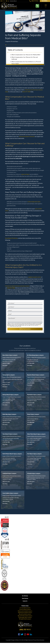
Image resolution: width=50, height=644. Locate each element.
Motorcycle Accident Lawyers (25, 611)
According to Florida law (11, 238)
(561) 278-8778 (6, 402)
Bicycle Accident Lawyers (25, 614)
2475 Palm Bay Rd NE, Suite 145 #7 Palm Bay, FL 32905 (10, 419)
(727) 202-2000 (31, 363)
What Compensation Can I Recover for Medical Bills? (26, 55)
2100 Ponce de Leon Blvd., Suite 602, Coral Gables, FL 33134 (11, 498)
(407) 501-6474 (31, 481)
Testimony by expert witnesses (27, 136)
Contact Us (25, 601)
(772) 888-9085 (31, 422)
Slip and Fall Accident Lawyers (25, 615)
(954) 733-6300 (31, 402)
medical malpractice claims (34, 202)
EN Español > (45, 1)
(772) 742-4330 (6, 442)
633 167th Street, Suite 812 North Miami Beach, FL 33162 (9, 459)
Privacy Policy (36, 640)
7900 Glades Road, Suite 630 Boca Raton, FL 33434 (9, 360)
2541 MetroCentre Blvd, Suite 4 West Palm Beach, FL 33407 (34, 439)
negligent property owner (34, 277)
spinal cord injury (25, 174)
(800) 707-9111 (34, 1)
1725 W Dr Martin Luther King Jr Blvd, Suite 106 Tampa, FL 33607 (12, 380)
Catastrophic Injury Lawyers (25, 617)
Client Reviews (25, 598)
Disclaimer (42, 640)
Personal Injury (14, 41)
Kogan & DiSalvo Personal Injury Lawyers (12, 357)
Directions (5, 365)
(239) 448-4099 (31, 461)
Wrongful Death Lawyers (25, 619)
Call (37, 6)
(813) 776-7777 (6, 384)
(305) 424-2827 (6, 501)
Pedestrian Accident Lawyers (25, 612)
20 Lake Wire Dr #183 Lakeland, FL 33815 (7, 478)
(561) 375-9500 (26, 92)
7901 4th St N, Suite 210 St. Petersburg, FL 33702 (33, 360)
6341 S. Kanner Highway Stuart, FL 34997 (33, 419)
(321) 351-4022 (6, 422)
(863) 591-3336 (6, 481)
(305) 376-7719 (6, 461)
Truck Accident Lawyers (25, 609)
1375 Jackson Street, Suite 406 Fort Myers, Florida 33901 (34, 459)
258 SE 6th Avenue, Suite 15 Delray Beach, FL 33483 (9, 399)
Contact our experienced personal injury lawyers (17, 286)
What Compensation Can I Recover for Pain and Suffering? (25, 58)
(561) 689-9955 (31, 442)
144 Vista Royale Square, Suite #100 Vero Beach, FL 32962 (11, 439)
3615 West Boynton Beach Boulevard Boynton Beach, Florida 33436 (36, 380)
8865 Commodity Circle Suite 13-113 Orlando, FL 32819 (36, 478)
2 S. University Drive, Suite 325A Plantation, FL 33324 (34, 399)
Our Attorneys (25, 595)
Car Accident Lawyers (25, 607)
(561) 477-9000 (6, 363)
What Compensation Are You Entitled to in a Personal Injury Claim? (26, 63)
